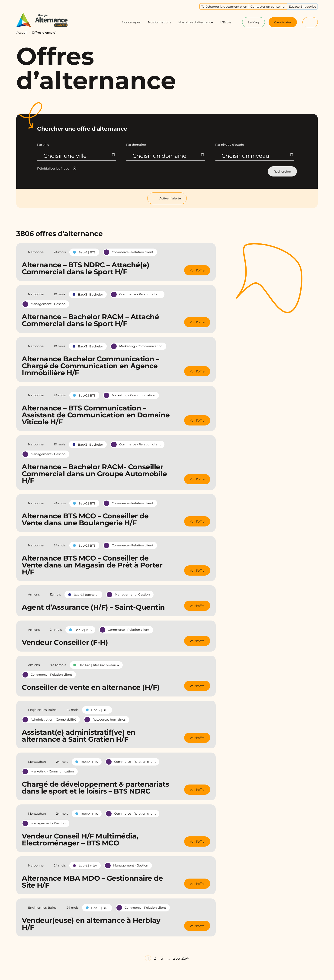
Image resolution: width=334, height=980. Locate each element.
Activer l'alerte (167, 198)
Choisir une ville (79, 156)
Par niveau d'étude (230, 145)
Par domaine (136, 145)
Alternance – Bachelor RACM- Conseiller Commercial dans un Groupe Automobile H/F (94, 474)
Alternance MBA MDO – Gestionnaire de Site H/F (92, 882)
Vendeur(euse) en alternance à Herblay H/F (91, 924)
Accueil (22, 32)
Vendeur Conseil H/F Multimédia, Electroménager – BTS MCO (80, 840)
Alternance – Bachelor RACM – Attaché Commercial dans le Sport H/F (90, 320)
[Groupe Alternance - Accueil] (46, 20)
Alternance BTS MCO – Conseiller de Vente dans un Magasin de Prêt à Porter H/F (92, 565)
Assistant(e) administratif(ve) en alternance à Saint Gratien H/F (79, 736)
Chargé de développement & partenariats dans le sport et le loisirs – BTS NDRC (95, 788)
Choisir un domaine (168, 156)
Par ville (43, 145)
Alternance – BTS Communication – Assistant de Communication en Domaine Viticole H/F (96, 415)
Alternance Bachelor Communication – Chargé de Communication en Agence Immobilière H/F (91, 366)
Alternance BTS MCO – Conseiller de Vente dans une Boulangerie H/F (85, 519)
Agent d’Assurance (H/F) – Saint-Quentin (93, 607)
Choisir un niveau (257, 156)
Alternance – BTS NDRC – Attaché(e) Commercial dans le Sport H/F (85, 268)
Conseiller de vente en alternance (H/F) (91, 687)
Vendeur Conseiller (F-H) (65, 642)
